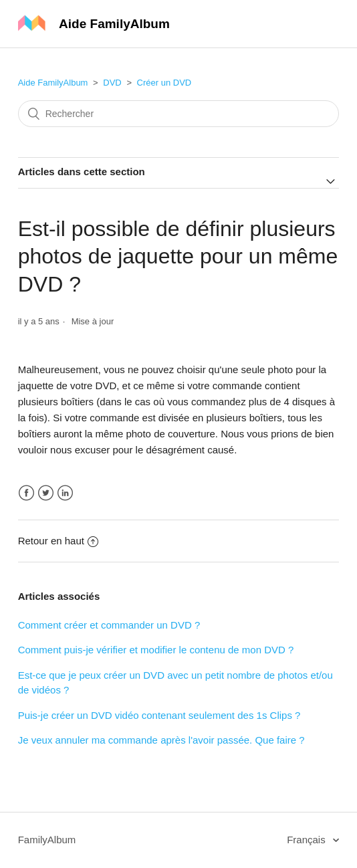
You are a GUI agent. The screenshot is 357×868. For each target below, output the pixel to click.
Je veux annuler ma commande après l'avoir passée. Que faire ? (161, 740)
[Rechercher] (179, 114)
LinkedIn (65, 493)
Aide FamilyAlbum (53, 83)
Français (308, 840)
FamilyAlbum (47, 840)
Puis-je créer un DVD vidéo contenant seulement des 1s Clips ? (159, 715)
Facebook (26, 493)
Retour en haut (58, 541)
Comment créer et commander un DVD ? (109, 625)
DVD (112, 83)
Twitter (46, 493)
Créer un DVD (164, 83)
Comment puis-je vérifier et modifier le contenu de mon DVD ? (156, 650)
